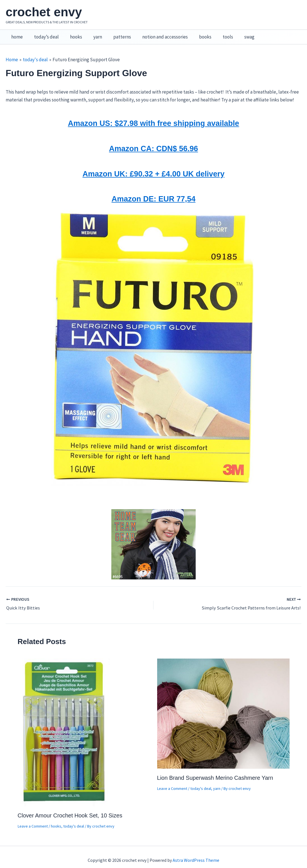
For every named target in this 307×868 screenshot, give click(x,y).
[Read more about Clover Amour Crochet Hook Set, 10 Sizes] (64, 726)
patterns (115, 34)
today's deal (74, 820)
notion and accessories (156, 34)
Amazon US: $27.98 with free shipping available (153, 117)
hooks (72, 34)
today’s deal (44, 34)
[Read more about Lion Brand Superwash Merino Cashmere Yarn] (223, 707)
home (16, 34)
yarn (92, 34)
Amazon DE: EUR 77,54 (153, 192)
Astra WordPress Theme (196, 854)
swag (235, 34)
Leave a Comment (33, 820)
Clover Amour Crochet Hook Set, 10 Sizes (70, 809)
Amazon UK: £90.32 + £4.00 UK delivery (154, 167)
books (194, 34)
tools (215, 34)
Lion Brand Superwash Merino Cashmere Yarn (215, 772)
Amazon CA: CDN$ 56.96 (153, 142)
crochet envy (44, 12)
